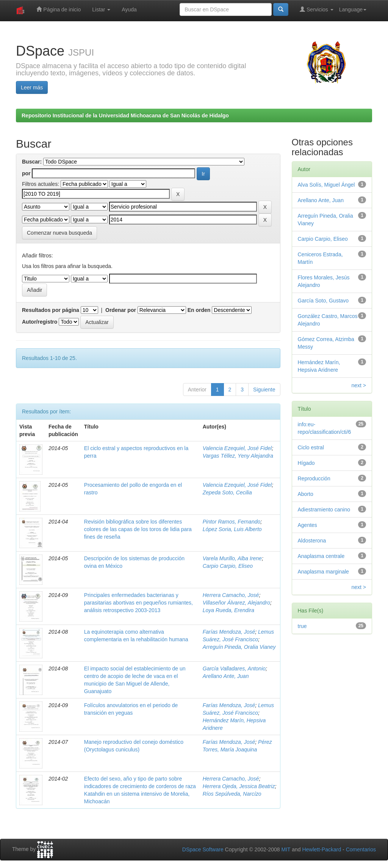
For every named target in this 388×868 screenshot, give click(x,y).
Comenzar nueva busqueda (59, 233)
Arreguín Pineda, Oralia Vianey (239, 647)
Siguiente (264, 390)
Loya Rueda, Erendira (228, 610)
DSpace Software (203, 849)
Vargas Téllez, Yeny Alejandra (238, 456)
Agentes (307, 525)
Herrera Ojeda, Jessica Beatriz (239, 786)
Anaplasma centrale (321, 556)
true (302, 626)
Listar (101, 9)
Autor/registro (40, 322)
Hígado (306, 463)
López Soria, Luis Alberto (232, 529)
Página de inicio (59, 9)
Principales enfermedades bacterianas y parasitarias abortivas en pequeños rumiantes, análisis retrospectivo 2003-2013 (138, 603)
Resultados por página (51, 310)
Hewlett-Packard (322, 849)
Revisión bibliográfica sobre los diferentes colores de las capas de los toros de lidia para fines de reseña (138, 529)
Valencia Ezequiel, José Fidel (237, 448)
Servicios (317, 9)
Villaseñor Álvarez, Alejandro (236, 603)
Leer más (32, 87)
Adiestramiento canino (324, 510)
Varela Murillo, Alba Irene (232, 558)
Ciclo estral (311, 447)
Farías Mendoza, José (229, 632)
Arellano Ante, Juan (226, 676)
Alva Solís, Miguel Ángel (326, 185)
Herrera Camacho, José (231, 595)
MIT (286, 849)
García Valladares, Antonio (234, 669)
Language (353, 9)
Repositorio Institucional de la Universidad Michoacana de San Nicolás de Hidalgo (125, 115)
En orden (199, 310)
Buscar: (32, 162)
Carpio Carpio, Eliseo (228, 566)
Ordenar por (121, 310)
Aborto (306, 494)
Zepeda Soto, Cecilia (227, 492)
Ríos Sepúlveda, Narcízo (232, 794)
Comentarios (361, 849)
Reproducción (314, 478)
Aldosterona (312, 541)
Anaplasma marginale (323, 572)
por (26, 173)
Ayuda (129, 9)
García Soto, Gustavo (323, 301)
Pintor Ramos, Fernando (232, 522)
